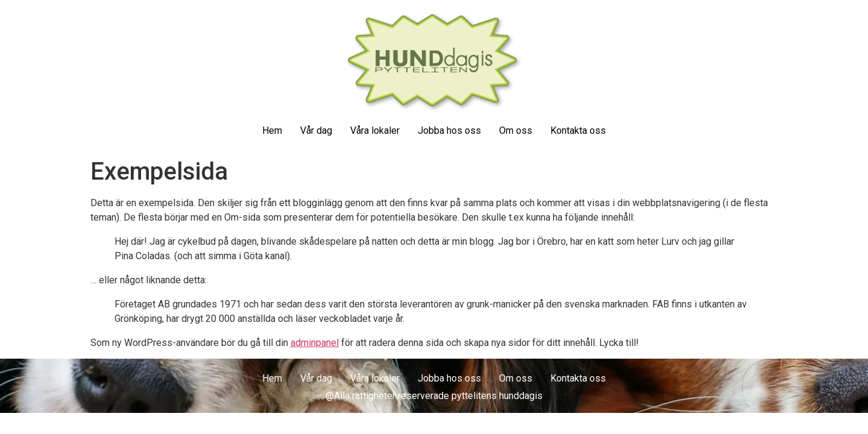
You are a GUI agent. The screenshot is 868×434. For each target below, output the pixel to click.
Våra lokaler (375, 131)
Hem (272, 131)
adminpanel (315, 343)
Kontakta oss (578, 131)
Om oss (516, 131)
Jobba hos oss (449, 131)
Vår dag (316, 131)
